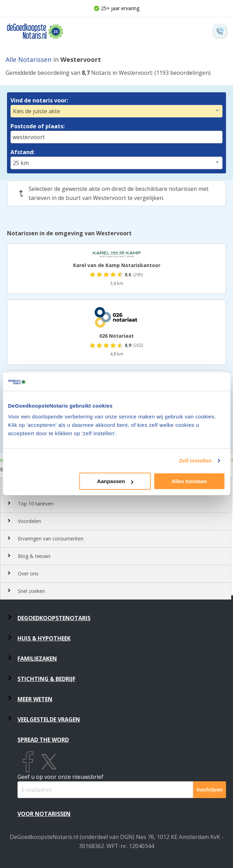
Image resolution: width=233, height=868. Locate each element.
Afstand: (23, 152)
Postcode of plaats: (38, 126)
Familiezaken (37, 659)
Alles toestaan (189, 481)
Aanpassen (115, 481)
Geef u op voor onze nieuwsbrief (60, 777)
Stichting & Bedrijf (46, 679)
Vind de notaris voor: (39, 100)
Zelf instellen (195, 461)
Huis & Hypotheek (44, 638)
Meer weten (35, 699)
